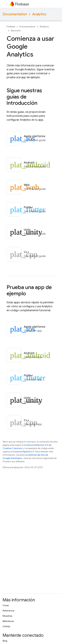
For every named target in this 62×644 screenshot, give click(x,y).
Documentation (15, 14)
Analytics (39, 14)
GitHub (6, 626)
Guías (6, 605)
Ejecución (16, 31)
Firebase (11, 27)
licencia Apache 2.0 (24, 452)
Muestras (7, 616)
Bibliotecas (8, 621)
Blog (5, 641)
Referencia (8, 611)
